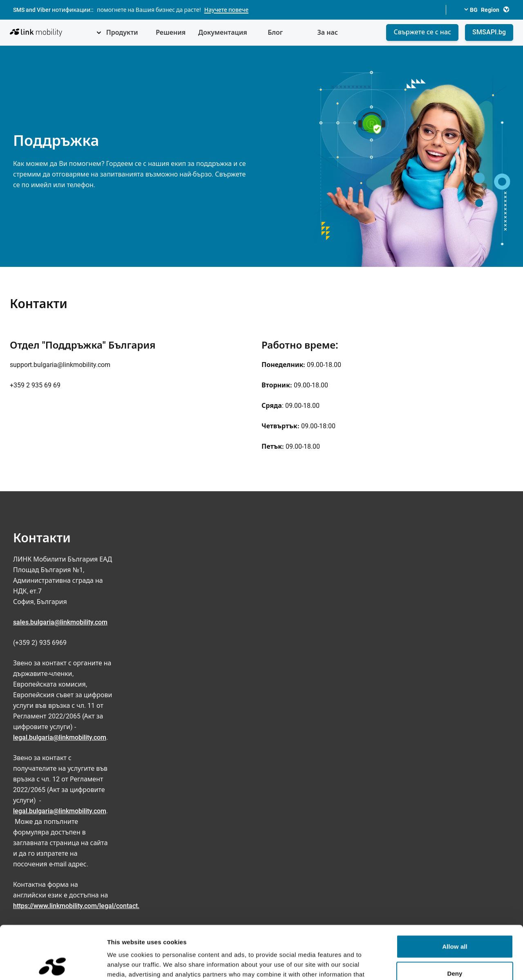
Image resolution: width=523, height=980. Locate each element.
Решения (171, 32)
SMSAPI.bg (489, 32)
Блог (275, 32)
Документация (223, 32)
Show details (429, 964)
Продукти (122, 32)
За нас (327, 32)
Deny (455, 920)
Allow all (455, 893)
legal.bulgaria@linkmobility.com (60, 737)
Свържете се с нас (422, 32)
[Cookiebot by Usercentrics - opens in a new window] (53, 964)
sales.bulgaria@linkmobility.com (60, 622)
